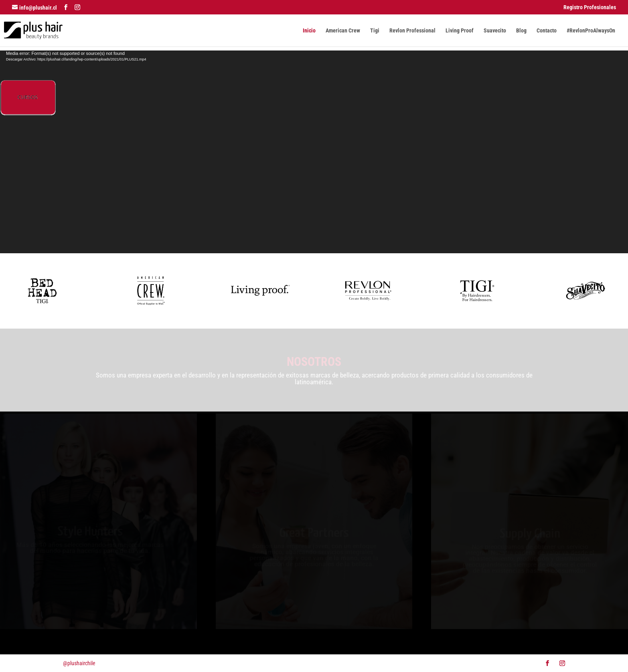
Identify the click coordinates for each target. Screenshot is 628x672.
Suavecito (495, 31)
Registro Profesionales (590, 7)
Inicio (309, 31)
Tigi (375, 31)
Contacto (547, 31)
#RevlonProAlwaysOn (591, 31)
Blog (521, 31)
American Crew (343, 31)
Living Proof (460, 31)
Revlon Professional (412, 31)
